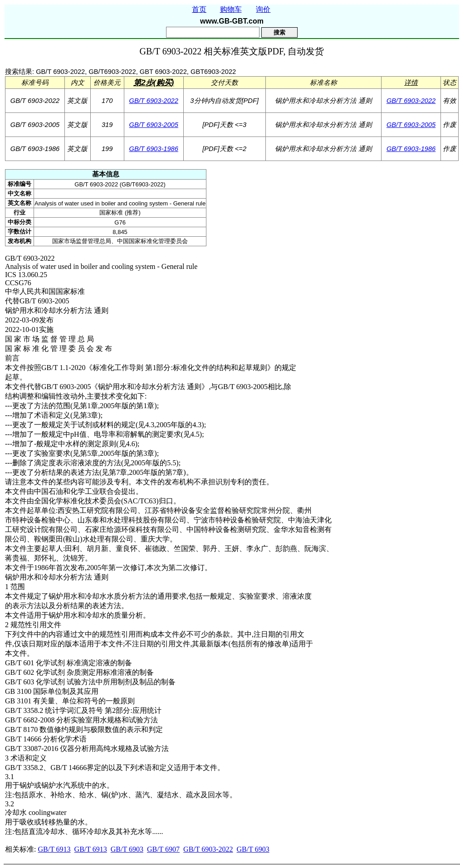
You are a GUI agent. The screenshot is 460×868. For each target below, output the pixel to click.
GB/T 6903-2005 (154, 125)
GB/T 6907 (163, 849)
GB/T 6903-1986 (154, 149)
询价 (263, 9)
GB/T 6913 (54, 849)
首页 (199, 9)
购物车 (231, 9)
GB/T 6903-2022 (154, 101)
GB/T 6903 (127, 849)
